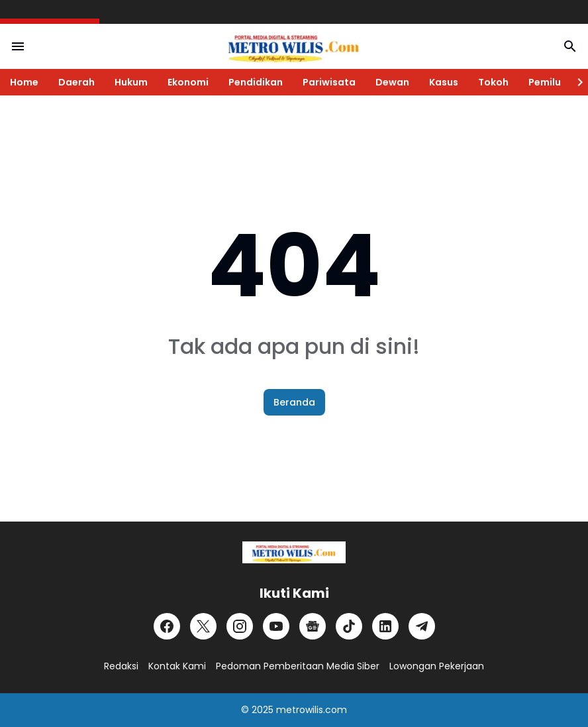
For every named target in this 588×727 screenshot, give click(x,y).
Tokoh (493, 82)
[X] (203, 626)
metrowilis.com (312, 710)
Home (24, 82)
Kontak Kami (177, 666)
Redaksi (121, 666)
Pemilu (545, 82)
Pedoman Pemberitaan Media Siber (298, 666)
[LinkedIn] (385, 626)
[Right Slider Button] (575, 82)
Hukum (131, 82)
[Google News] (313, 626)
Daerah (76, 82)
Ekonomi (188, 82)
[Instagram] (240, 626)
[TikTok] (349, 626)
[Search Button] (570, 46)
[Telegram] (422, 626)
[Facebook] (167, 626)
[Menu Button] (18, 46)
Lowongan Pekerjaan (437, 666)
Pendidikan (256, 82)
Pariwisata (329, 82)
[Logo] (294, 552)
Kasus (444, 82)
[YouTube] (276, 626)
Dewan (392, 82)
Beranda (294, 402)
